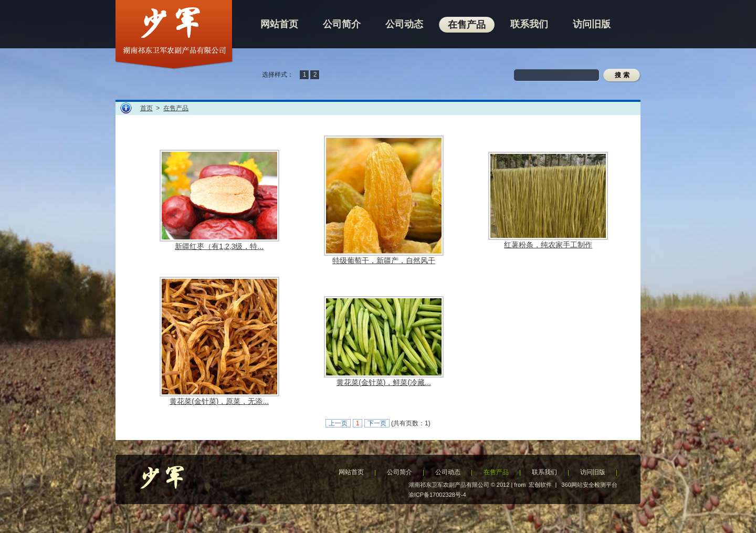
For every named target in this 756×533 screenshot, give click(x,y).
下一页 (377, 423)
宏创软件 (540, 485)
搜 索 (622, 75)
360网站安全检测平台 (590, 485)
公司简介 (400, 472)
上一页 (338, 423)
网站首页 (351, 472)
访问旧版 (593, 472)
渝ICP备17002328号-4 (437, 495)
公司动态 (448, 472)
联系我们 (544, 472)
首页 (146, 108)
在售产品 (176, 108)
